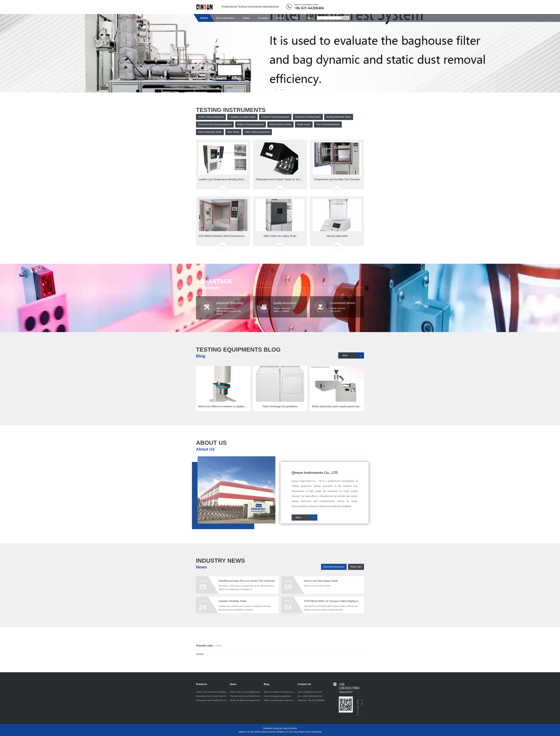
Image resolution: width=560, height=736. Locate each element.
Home (204, 18)
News (246, 18)
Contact (263, 18)
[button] (277, 90)
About (280, 18)
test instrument (225, 18)
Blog (310, 18)
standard (200, 654)
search (345, 18)
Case (295, 18)
